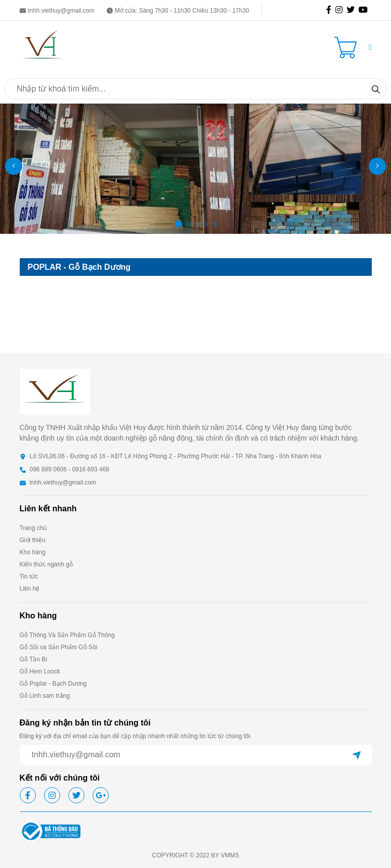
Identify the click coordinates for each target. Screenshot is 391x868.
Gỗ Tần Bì (34, 659)
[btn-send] (357, 755)
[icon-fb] (331, 10)
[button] (370, 47)
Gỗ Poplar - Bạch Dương (53, 684)
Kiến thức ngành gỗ (46, 564)
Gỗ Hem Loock (40, 671)
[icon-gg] (365, 10)
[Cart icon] (347, 47)
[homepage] (42, 47)
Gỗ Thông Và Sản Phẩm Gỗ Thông (67, 635)
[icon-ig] (341, 10)
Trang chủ (33, 528)
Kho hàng (33, 552)
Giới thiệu (33, 540)
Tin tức (29, 576)
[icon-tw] (353, 10)
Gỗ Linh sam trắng (45, 696)
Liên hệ (30, 589)
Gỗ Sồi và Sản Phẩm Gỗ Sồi (59, 647)
